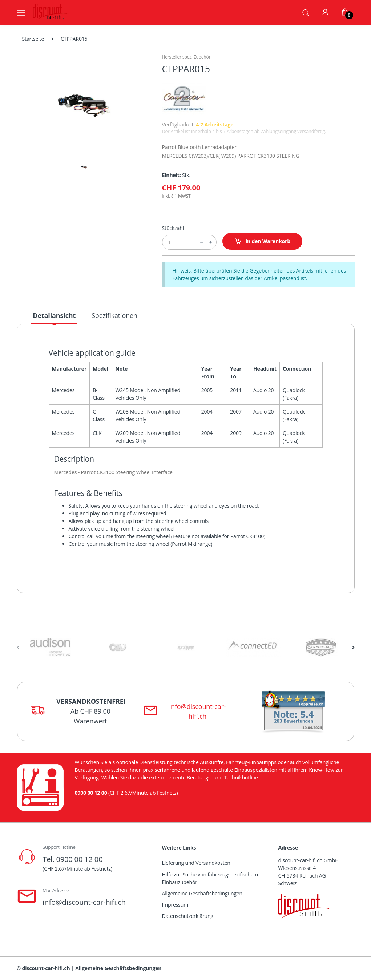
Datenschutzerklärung (188, 916)
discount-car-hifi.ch (46, 968)
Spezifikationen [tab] (114, 315)
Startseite (33, 39)
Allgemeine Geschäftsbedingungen (202, 893)
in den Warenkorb (263, 241)
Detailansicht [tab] (54, 315)
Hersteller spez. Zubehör (186, 57)
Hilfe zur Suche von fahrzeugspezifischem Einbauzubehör (210, 878)
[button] (306, 12)
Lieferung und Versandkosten (196, 863)
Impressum (175, 905)
